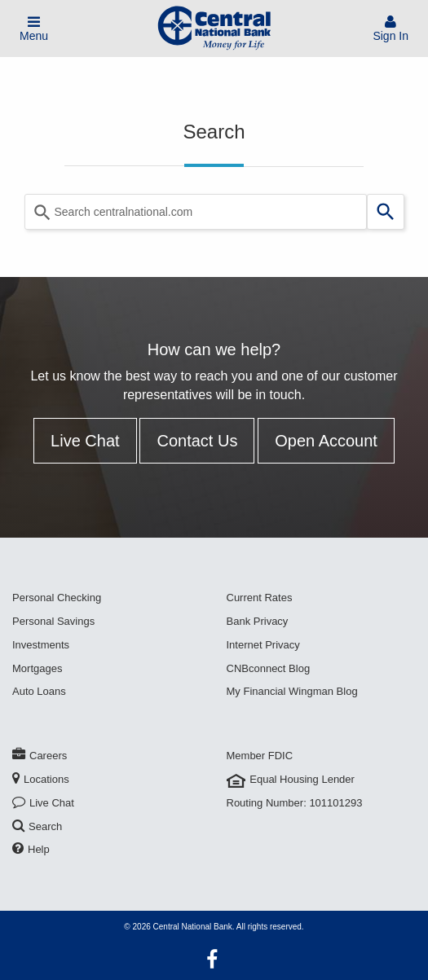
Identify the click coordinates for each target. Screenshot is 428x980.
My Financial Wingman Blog (292, 691)
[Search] (386, 212)
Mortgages (37, 668)
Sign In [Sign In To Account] (390, 29)
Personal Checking (57, 598)
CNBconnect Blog (269, 668)
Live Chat (85, 441)
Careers (40, 756)
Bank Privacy (258, 621)
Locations (41, 779)
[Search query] (196, 212)
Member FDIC (260, 756)
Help (31, 849)
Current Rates (260, 598)
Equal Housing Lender (291, 779)
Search (37, 826)
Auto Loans (39, 691)
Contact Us (197, 441)
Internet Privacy (263, 645)
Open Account (326, 441)
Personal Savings (53, 621)
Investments (41, 645)
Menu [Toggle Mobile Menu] (34, 29)
